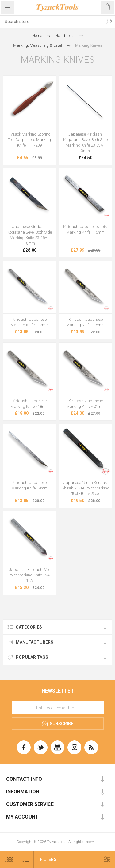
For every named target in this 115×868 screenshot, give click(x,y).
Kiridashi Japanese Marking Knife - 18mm (30, 404)
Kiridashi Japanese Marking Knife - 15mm (85, 322)
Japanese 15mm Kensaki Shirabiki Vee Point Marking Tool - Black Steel (86, 488)
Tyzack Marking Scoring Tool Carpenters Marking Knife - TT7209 (29, 140)
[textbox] (51, 22)
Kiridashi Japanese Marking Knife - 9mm (29, 485)
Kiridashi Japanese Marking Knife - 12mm (30, 322)
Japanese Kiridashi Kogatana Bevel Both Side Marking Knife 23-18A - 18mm (30, 235)
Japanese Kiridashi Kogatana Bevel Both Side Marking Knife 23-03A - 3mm (85, 142)
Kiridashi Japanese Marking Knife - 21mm (85, 404)
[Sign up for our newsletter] (58, 708)
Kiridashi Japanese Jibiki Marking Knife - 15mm (85, 229)
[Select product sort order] (25, 860)
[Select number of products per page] (8, 860)
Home (37, 35)
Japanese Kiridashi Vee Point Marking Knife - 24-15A (29, 575)
